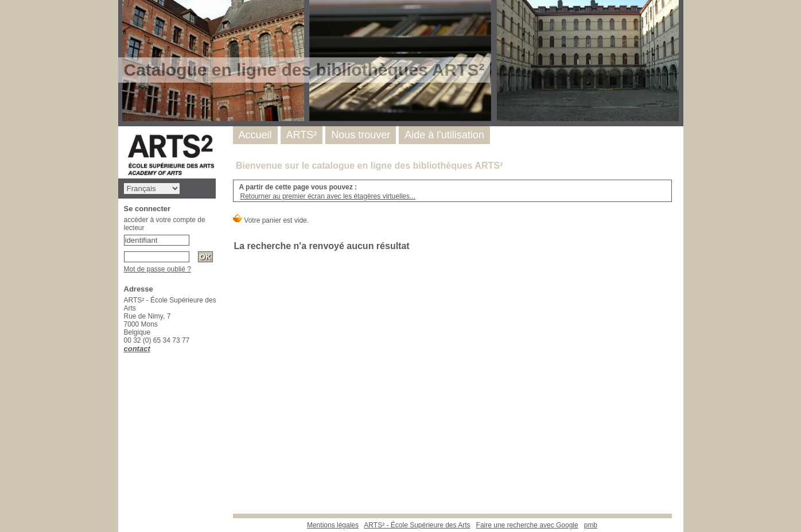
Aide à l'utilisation (444, 135)
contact (137, 349)
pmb (591, 525)
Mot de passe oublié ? (158, 269)
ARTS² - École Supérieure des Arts (417, 525)
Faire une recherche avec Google (527, 525)
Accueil (255, 135)
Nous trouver (361, 135)
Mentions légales (333, 525)
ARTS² (302, 135)
